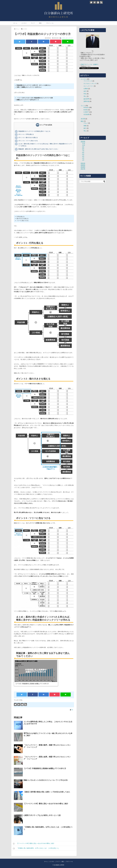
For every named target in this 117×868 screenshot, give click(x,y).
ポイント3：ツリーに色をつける (28, 141)
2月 (83, 158)
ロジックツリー (70, 38)
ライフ (33, 23)
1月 (83, 160)
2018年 (83, 167)
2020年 (83, 165)
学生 (85, 94)
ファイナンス (88, 81)
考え (85, 96)
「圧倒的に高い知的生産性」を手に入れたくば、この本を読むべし (36, 848)
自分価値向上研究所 (59, 865)
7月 (83, 151)
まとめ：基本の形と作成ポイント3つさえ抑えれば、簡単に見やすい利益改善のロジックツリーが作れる (45, 145)
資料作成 (86, 101)
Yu (72, 710)
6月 (83, 153)
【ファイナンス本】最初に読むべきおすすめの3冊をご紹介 (34, 844)
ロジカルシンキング (90, 84)
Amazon (86, 107)
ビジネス (24, 23)
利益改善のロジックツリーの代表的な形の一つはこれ (34, 131)
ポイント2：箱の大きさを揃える (28, 138)
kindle (85, 110)
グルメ (86, 123)
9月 (83, 147)
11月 (84, 143)
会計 (85, 91)
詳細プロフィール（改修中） (90, 64)
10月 (84, 145)
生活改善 (86, 114)
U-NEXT (86, 112)
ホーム (15, 23)
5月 (83, 154)
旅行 (85, 128)
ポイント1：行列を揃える (26, 134)
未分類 (83, 119)
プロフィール (50, 23)
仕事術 (86, 89)
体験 (85, 126)
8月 (83, 149)
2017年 (83, 169)
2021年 (83, 163)
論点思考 (86, 99)
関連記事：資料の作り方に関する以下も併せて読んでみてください (38, 149)
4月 (83, 156)
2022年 (83, 142)
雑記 (40, 23)
